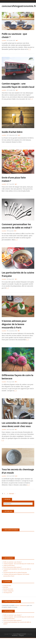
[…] (29, 49)
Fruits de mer (7, 586)
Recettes (6, 587)
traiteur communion (21, 605)
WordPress (15, 635)
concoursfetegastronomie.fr (19, 6)
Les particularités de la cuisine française (15, 572)
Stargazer (21, 635)
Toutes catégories (8, 591)
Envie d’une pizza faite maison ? (13, 567)
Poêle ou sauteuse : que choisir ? (13, 562)
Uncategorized (8, 593)
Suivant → (12, 494)
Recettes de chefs (8, 589)
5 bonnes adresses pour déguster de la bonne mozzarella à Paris (14, 324)
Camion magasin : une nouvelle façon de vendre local (19, 564)
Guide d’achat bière (12, 132)
